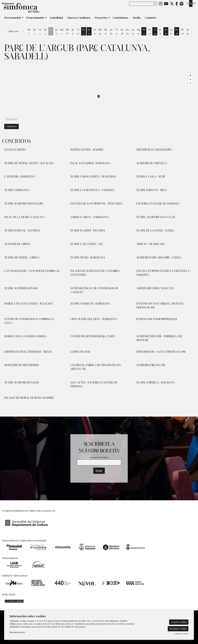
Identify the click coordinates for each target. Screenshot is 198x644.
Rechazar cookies (178, 629)
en (194, 3)
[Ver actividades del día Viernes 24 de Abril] (155, 32)
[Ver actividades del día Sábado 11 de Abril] (84, 32)
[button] (155, 4)
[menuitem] (161, 3)
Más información (17, 632)
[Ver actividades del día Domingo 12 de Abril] (89, 32)
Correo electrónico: (99, 457)
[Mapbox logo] (11, 119)
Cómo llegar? (11, 126)
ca (187, 3)
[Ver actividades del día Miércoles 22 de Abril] (144, 32)
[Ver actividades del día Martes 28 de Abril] (177, 32)
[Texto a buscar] (143, 4)
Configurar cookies (181, 634)
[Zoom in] (190, 75)
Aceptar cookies (179, 622)
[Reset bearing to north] (190, 83)
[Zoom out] (190, 79)
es (191, 3)
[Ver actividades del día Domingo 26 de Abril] (166, 32)
